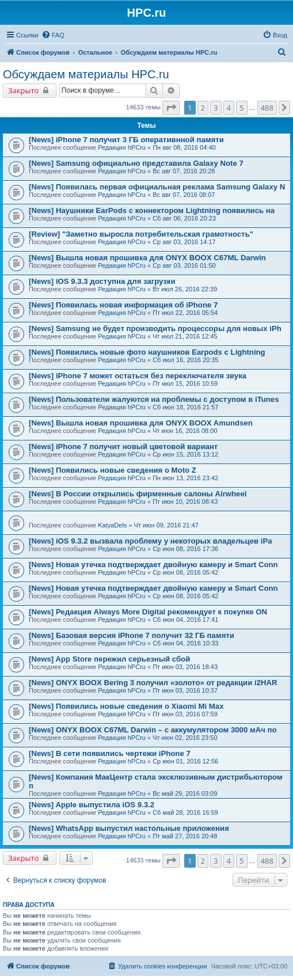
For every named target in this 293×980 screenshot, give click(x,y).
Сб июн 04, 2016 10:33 (185, 643)
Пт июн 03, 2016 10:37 (185, 690)
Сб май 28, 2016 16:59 (185, 812)
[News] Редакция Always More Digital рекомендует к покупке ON (148, 612)
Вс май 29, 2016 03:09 (185, 793)
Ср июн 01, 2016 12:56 (185, 761)
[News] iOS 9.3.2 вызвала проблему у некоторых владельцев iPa (151, 541)
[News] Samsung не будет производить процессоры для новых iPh (155, 328)
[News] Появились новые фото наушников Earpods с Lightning (147, 352)
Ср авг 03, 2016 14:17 (184, 242)
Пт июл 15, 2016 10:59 (185, 383)
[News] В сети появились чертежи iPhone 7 (110, 753)
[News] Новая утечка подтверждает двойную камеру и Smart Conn (153, 565)
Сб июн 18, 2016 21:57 (185, 407)
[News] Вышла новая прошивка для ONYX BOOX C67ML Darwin (147, 258)
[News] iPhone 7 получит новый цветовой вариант (123, 447)
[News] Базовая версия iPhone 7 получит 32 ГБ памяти (132, 635)
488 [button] (267, 108)
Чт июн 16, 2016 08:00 (185, 431)
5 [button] (241, 108)
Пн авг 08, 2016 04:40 (184, 147)
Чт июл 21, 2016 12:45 (185, 336)
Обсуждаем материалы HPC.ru (86, 74)
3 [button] (216, 108)
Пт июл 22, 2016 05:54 (185, 313)
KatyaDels (112, 525)
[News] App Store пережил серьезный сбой (109, 659)
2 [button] (203, 108)
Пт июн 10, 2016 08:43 (185, 502)
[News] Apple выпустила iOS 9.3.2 (92, 805)
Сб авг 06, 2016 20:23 (184, 218)
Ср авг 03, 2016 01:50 (184, 265)
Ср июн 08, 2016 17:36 (185, 549)
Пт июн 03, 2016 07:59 (185, 714)
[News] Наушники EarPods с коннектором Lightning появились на (152, 210)
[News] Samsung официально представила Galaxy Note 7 (136, 163)
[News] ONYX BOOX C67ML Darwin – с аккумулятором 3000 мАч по (153, 730)
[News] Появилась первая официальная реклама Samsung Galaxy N (157, 187)
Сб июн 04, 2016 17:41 (185, 620)
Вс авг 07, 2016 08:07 (184, 195)
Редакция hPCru (122, 147)
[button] (171, 108)
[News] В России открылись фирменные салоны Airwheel (138, 494)
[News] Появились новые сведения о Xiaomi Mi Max (126, 706)
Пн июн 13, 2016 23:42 (185, 478)
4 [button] (229, 108)
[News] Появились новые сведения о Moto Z (113, 470)
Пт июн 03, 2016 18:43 (185, 667)
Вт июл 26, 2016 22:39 (185, 289)
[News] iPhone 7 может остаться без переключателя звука (138, 376)
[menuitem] (53, 35)
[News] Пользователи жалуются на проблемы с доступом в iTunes (154, 399)
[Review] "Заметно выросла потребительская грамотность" (141, 234)
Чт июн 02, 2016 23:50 (185, 738)
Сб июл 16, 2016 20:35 (185, 360)
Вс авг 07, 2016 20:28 (184, 171)
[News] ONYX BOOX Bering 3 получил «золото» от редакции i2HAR (153, 683)
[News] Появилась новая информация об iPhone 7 (123, 305)
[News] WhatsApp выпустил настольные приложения (129, 828)
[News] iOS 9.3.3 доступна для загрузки (102, 281)
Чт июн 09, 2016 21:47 (166, 525)
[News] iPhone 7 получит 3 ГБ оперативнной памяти (126, 140)
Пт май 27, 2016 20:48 (185, 836)
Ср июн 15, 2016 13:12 (185, 454)
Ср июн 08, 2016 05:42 (185, 572)
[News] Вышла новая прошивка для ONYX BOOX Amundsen (141, 423)
